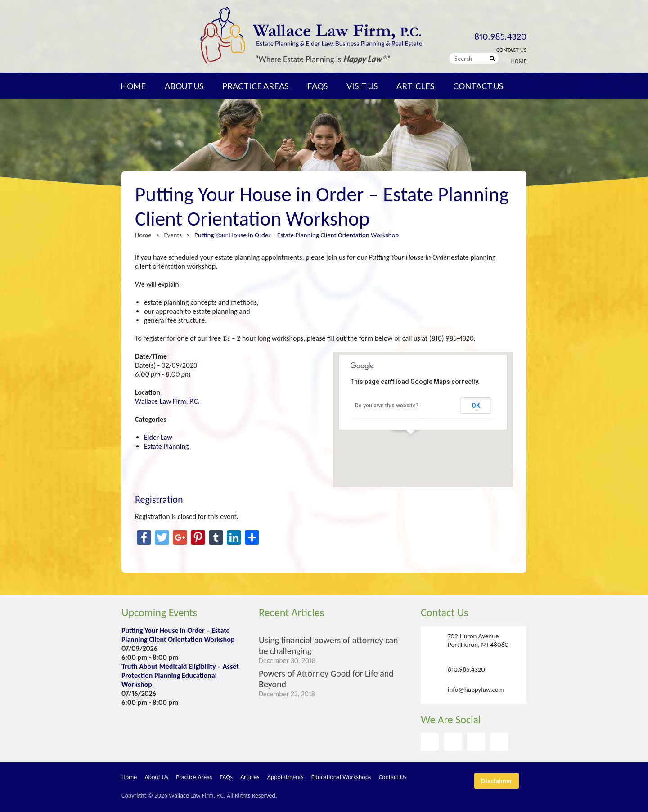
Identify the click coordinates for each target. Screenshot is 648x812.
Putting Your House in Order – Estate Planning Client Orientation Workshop (178, 635)
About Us (184, 86)
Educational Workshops (341, 777)
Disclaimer (497, 781)
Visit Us (362, 86)
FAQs (317, 86)
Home (519, 61)
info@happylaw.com (476, 690)
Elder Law (158, 437)
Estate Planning (166, 446)
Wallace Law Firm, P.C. (167, 401)
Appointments (286, 777)
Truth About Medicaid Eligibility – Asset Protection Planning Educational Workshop (180, 675)
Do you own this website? (387, 406)
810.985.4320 (500, 36)
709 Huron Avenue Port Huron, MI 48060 (478, 641)
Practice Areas (255, 86)
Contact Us (511, 50)
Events (173, 235)
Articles (415, 86)
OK (476, 406)
